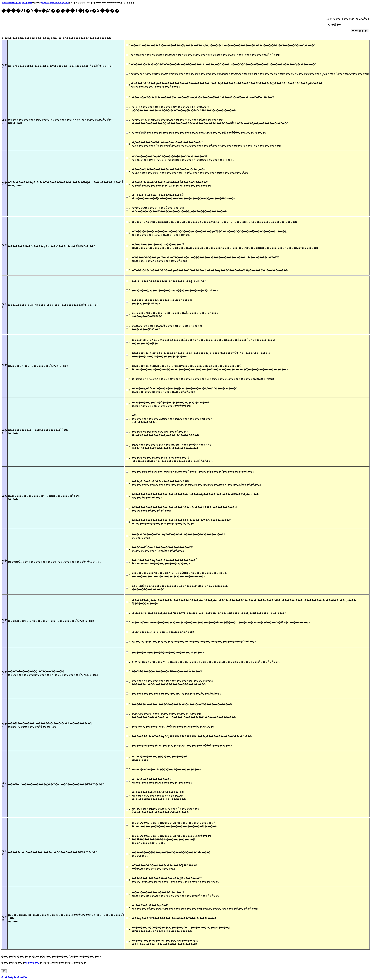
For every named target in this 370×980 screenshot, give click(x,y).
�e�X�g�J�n (360, 31)
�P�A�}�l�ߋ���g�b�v (55, 3)
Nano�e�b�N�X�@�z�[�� (17, 3)
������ (32, 963)
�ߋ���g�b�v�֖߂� (14, 977)
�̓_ (4, 971)
